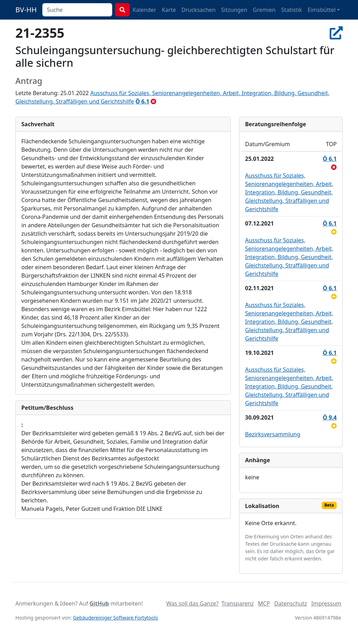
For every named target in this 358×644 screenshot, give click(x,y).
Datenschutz (291, 603)
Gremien (264, 10)
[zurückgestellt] (334, 232)
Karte (169, 10)
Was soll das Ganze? (192, 603)
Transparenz (237, 603)
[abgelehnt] (153, 101)
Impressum (326, 603)
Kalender (144, 10)
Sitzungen (234, 10)
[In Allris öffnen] (336, 33)
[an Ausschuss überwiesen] (334, 426)
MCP (264, 603)
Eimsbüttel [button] (322, 10)
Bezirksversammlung (273, 434)
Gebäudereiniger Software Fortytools (116, 618)
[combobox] (77, 10)
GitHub (99, 603)
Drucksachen (199, 10)
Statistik (292, 10)
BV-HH (26, 10)
